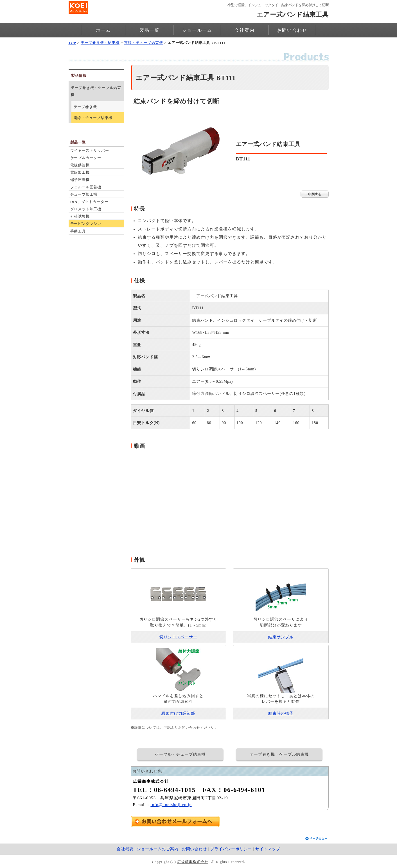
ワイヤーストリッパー (90, 150)
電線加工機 (80, 172)
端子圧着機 (80, 180)
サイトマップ (268, 849)
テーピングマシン (86, 224)
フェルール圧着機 (86, 187)
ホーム (103, 30)
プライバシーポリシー (231, 849)
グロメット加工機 (86, 209)
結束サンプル (281, 637)
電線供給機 (80, 165)
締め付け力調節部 (178, 713)
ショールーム (197, 30)
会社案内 (244, 30)
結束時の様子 (281, 713)
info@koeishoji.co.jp (171, 805)
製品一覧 (149, 30)
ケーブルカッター (86, 158)
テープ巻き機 (85, 107)
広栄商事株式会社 (193, 862)
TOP (72, 43)
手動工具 (78, 231)
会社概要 (125, 849)
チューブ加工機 (84, 194)
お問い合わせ (292, 30)
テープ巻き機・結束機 (100, 43)
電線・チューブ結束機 (143, 43)
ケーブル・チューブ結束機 (180, 754)
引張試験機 (80, 216)
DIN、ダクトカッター (89, 202)
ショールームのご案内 (158, 849)
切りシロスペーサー (178, 637)
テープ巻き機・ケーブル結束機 (96, 91)
